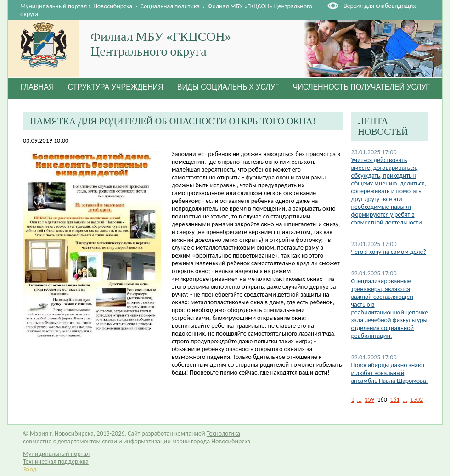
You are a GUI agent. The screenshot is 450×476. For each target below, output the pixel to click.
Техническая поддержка (56, 462)
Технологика (223, 434)
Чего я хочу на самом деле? (388, 252)
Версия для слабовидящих (380, 6)
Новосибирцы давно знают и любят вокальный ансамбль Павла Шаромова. (389, 373)
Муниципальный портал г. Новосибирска (76, 6)
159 (369, 400)
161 (395, 400)
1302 (416, 400)
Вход (30, 469)
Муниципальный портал (56, 454)
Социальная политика (170, 6)
